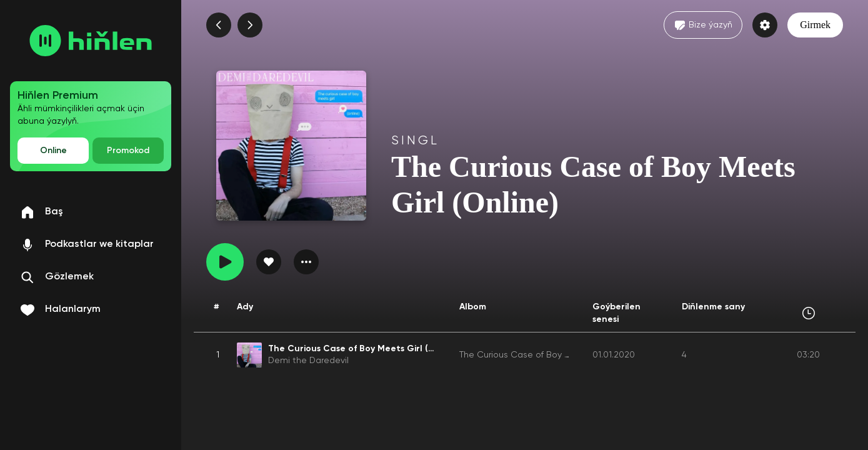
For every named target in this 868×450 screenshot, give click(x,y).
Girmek (815, 25)
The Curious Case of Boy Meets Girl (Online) (550, 355)
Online (53, 151)
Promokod (128, 151)
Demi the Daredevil (308, 361)
